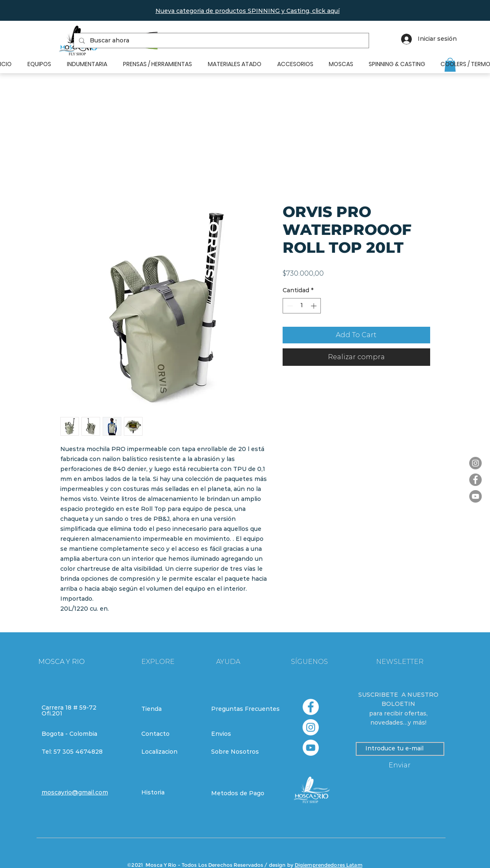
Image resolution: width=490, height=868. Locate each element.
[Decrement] (289, 306)
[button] (247, 11)
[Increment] (314, 306)
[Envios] (241, 734)
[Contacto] (171, 734)
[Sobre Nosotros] (241, 752)
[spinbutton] (302, 306)
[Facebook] (475, 480)
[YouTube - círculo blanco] (311, 748)
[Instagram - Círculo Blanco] (311, 727)
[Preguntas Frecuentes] (245, 709)
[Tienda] (171, 709)
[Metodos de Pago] (241, 794)
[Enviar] (400, 766)
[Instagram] (475, 463)
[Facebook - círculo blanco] (311, 707)
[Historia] (171, 793)
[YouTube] (475, 496)
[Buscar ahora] (220, 41)
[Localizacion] (171, 752)
